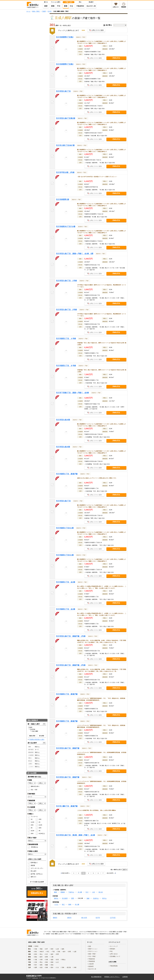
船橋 (55, 892)
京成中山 (96, 898)
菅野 (73, 898)
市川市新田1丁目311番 (65, 528)
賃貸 (46, 6)
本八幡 (80, 892)
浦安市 (69, 918)
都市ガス (34, 877)
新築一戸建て (92, 954)
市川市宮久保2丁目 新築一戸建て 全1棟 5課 (75, 254)
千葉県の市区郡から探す (37, 739)
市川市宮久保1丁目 (63, 91)
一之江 (56, 904)
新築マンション (93, 949)
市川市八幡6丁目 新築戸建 (67, 806)
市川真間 (65, 898)
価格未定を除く (35, 786)
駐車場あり (34, 863)
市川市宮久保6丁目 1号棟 (66, 281)
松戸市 (98, 918)
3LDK (33, 831)
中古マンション (93, 951)
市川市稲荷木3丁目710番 (66, 227)
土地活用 (91, 964)
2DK (32, 825)
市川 (87, 892)
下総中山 (71, 892)
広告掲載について (115, 956)
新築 (53, 6)
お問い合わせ (114, 954)
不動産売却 (80, 6)
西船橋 (63, 892)
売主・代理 (34, 790)
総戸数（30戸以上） (37, 874)
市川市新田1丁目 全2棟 (66, 582)
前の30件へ (66, 873)
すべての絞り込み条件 (37, 882)
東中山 (104, 898)
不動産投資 (92, 961)
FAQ (111, 951)
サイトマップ (114, 946)
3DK (40, 828)
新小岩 (101, 892)
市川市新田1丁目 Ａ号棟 (66, 339)
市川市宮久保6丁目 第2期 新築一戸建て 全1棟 (75, 835)
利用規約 (112, 949)
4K (40, 831)
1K (32, 819)
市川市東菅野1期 (63, 199)
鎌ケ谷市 (84, 918)
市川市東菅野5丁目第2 (65, 37)
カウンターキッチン (37, 868)
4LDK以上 (41, 833)
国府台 (56, 898)
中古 (59, 6)
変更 (44, 724)
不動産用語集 (114, 966)
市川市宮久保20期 (63, 420)
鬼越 (88, 898)
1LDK (33, 822)
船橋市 (55, 918)
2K (40, 822)
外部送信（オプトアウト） (112, 977)
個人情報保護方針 (96, 977)
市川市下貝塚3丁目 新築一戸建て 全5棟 (72, 393)
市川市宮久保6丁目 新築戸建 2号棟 (71, 665)
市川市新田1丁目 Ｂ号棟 (66, 366)
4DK (32, 833)
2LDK (40, 825)
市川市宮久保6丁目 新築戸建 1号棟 (71, 636)
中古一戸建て (92, 956)
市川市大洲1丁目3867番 (65, 145)
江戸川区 (113, 918)
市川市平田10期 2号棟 (65, 172)
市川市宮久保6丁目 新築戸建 (68, 748)
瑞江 (63, 904)
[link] (37, 910)
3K (32, 828)
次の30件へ (111, 873)
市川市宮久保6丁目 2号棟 (66, 310)
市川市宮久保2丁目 (63, 501)
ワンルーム (34, 816)
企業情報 (125, 977)
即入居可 (34, 871)
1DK (40, 819)
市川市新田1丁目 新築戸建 (67, 474)
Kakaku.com (35, 978)
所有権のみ (35, 847)
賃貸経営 (91, 966)
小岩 (93, 892)
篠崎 (70, 904)
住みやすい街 (91, 6)
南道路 (33, 865)
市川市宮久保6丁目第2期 (66, 118)
